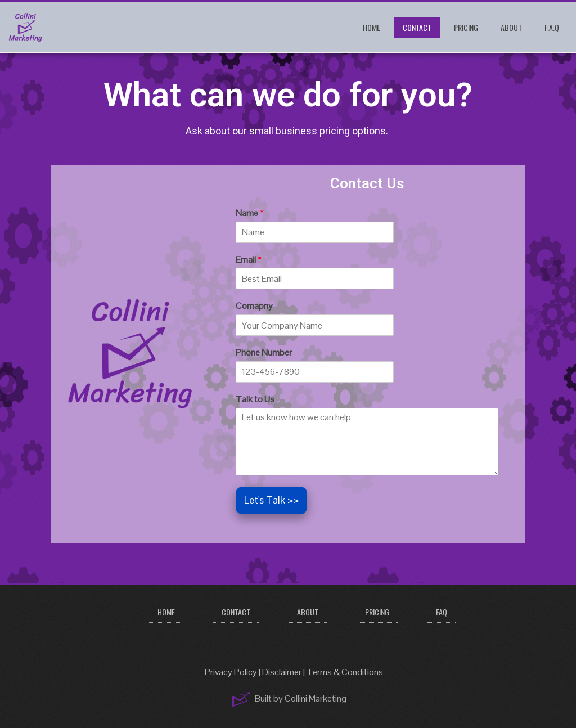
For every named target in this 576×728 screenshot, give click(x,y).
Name (250, 213)
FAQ (442, 612)
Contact (417, 27)
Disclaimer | (284, 672)
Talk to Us (255, 399)
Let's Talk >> (271, 500)
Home (372, 27)
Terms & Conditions (345, 672)
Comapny (254, 306)
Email (249, 260)
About (511, 27)
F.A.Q (552, 27)
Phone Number (264, 353)
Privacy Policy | (233, 672)
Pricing (466, 27)
